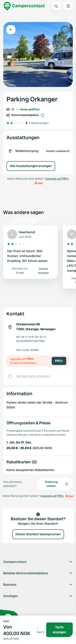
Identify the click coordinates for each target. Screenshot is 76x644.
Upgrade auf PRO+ (57, 179)
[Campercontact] (24, 6)
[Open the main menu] (68, 6)
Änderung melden (57, 484)
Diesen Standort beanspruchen (38, 534)
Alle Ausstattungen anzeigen (31, 166)
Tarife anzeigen (59, 630)
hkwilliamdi (27, 232)
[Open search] (56, 6)
